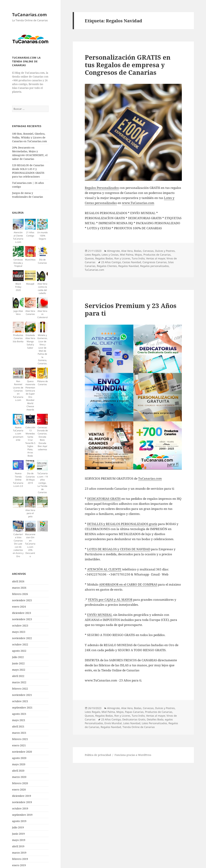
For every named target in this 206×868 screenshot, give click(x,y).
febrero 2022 (20, 689)
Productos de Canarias (157, 255)
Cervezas (148, 251)
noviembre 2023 (22, 619)
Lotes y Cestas (110, 255)
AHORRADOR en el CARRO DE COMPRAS (128, 584)
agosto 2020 (19, 758)
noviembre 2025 (22, 600)
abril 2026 (18, 581)
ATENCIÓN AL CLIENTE (104, 569)
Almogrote (113, 251)
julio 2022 (18, 657)
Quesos (89, 258)
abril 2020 (18, 771)
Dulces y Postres (165, 251)
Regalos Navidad (129, 266)
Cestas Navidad (132, 262)
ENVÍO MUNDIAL (100, 615)
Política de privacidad (98, 755)
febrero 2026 (20, 594)
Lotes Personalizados (154, 723)
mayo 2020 (19, 764)
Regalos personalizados (154, 266)
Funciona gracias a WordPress (133, 755)
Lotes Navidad (132, 723)
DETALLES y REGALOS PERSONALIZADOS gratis (122, 524)
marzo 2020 (19, 777)
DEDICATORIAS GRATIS (104, 499)
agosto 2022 (19, 651)
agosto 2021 (19, 714)
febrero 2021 (20, 739)
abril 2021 (18, 726)
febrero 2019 (20, 859)
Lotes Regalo (92, 255)
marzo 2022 (19, 682)
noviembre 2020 (22, 752)
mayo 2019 (19, 840)
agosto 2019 (19, 821)
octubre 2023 (20, 625)
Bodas (138, 251)
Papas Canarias (134, 712)
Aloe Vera (127, 251)
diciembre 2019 (22, 796)
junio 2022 (18, 663)
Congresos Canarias (155, 262)
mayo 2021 (19, 720)
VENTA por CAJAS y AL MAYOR (110, 600)
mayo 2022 (19, 670)
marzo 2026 (19, 588)
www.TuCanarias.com (138, 203)
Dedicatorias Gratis (134, 719)
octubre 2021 (20, 701)
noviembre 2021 (22, 695)
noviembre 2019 (22, 802)
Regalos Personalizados (102, 188)
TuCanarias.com (29, 15)
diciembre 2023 (22, 613)
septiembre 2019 (22, 815)
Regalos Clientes (107, 266)
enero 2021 (19, 745)
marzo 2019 (19, 853)
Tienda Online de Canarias (139, 727)
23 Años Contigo (111, 262)
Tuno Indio (138, 258)
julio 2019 (18, 827)
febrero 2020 (20, 783)
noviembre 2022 (22, 638)
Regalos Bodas (104, 258)
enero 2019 (19, 865)
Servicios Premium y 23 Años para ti (131, 309)
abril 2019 (18, 846)
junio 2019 (18, 834)
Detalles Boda (155, 719)
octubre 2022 (20, 644)
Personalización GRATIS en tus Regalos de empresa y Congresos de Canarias (128, 65)
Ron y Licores (122, 258)
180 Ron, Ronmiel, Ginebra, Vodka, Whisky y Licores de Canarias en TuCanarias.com (29, 137)
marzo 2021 (19, 733)
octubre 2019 (20, 808)
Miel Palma (127, 255)
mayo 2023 (19, 632)
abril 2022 (18, 676)
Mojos (138, 255)
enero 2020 (19, 790)
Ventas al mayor (156, 258)
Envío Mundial (113, 723)
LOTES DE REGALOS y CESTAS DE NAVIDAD (119, 549)
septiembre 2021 (22, 708)
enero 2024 (19, 607)
